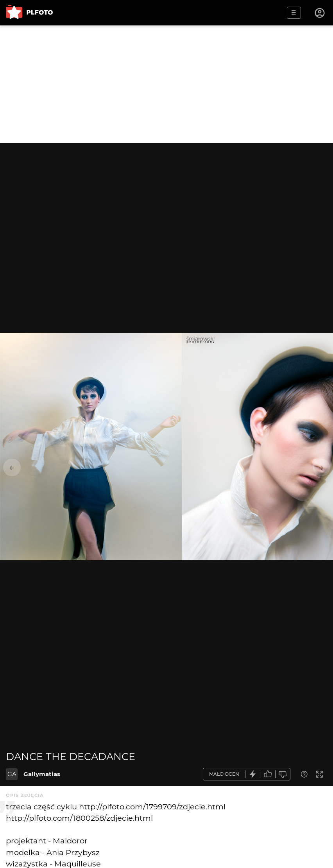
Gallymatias (42, 774)
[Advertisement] (166, 84)
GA (12, 774)
